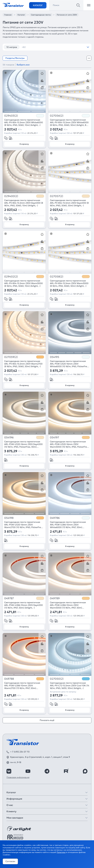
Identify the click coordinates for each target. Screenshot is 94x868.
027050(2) (57, 679)
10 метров (12, 47)
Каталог (38, 5)
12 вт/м (27, 47)
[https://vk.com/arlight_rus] (9, 771)
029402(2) (11, 277)
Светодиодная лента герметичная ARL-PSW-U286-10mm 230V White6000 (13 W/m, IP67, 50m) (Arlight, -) (68, 525)
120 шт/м (42, 47)
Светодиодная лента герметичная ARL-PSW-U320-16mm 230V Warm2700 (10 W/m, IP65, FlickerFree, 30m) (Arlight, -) (23, 525)
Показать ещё (47, 720)
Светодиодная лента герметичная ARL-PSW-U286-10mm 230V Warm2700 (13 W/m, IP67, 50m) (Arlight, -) (22, 685)
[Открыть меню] (89, 5)
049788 (9, 679)
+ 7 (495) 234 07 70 (20, 752)
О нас (10, 805)
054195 (55, 357)
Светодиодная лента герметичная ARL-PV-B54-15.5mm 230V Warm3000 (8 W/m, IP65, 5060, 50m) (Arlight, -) (69, 283)
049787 (9, 598)
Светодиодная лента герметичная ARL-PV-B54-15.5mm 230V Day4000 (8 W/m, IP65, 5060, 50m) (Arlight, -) (69, 203)
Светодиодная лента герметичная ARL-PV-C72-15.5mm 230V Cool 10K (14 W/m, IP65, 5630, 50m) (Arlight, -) (70, 685)
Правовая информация (18, 777)
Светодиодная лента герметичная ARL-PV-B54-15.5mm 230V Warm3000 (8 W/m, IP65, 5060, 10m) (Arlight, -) (23, 283)
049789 (55, 598)
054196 (9, 437)
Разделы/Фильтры (15, 58)
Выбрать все (23, 65)
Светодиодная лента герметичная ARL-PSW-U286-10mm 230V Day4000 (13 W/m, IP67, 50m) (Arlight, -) (23, 605)
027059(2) (11, 357)
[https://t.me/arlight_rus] (47, 771)
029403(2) (11, 116)
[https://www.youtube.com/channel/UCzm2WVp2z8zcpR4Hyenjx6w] (28, 771)
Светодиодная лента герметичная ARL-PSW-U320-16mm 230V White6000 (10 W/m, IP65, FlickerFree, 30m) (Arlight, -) (69, 364)
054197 (54, 437)
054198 (9, 518)
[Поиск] (78, 5)
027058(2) (57, 277)
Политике (61, 852)
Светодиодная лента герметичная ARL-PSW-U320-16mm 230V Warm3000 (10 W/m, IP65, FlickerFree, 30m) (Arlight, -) (69, 444)
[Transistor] (13, 5)
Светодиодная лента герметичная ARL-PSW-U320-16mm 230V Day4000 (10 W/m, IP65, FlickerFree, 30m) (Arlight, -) (23, 444)
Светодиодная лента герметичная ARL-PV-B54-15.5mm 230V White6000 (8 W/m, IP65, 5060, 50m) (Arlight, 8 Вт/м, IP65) (69, 122)
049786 (55, 518)
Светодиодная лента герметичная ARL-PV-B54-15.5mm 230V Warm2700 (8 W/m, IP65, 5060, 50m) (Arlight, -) (23, 364)
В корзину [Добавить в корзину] (24, 144)
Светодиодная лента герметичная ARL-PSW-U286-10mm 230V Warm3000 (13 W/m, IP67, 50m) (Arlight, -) (68, 605)
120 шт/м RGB (60, 47)
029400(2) (11, 196)
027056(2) (57, 116)
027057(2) (57, 196)
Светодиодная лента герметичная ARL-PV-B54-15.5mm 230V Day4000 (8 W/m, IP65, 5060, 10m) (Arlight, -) (24, 203)
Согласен (10, 861)
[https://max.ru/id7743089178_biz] (85, 771)
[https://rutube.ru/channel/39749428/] (66, 771)
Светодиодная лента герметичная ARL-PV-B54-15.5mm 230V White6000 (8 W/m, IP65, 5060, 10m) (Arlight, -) (24, 122)
